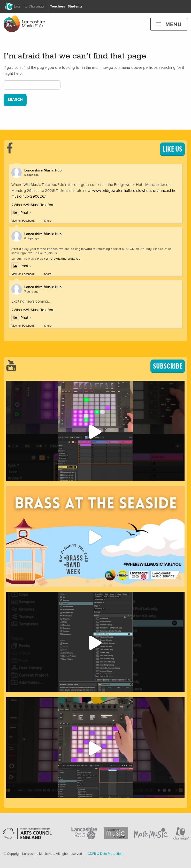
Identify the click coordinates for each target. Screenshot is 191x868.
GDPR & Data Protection (105, 854)
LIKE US (172, 149)
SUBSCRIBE (168, 366)
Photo (21, 213)
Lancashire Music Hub (43, 170)
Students (75, 6)
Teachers (58, 6)
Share (48, 221)
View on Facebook (23, 221)
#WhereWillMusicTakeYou (33, 205)
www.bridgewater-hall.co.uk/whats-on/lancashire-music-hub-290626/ (94, 194)
